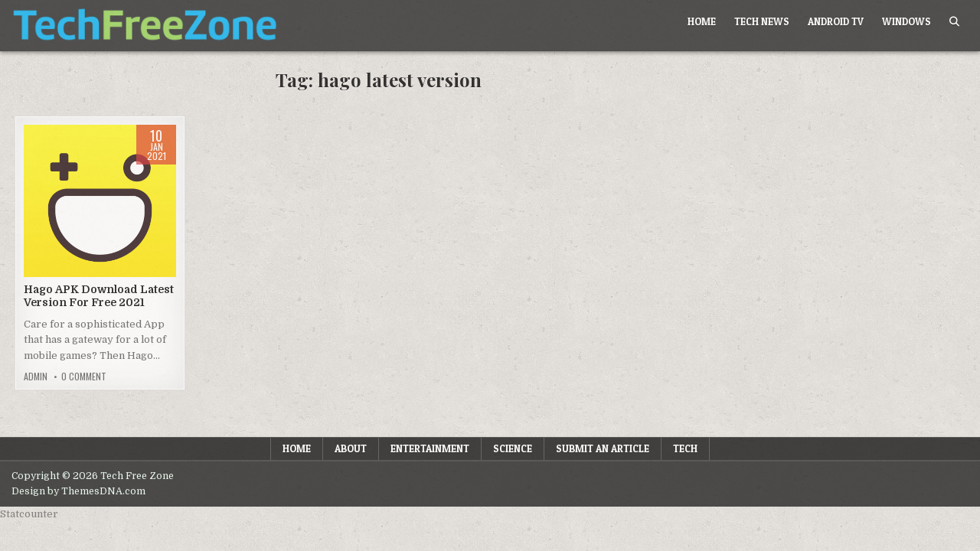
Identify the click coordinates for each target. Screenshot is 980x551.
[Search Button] (954, 22)
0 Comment (84, 377)
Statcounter (29, 514)
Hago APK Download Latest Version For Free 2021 (99, 296)
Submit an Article (603, 448)
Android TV (836, 21)
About (351, 448)
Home (702, 21)
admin (36, 377)
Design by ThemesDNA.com (78, 491)
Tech (685, 448)
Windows (906, 21)
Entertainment (430, 448)
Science (513, 448)
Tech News (762, 21)
